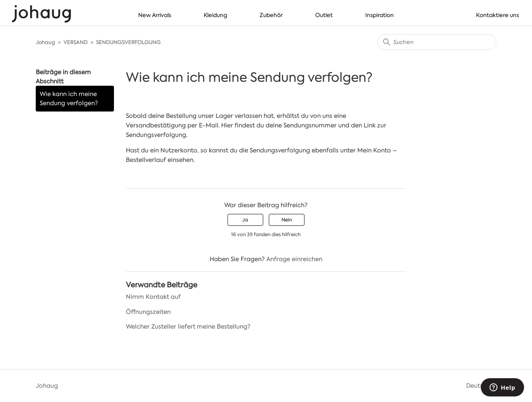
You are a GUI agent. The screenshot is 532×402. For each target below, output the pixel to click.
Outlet (324, 15)
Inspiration (380, 15)
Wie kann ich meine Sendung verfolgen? (69, 99)
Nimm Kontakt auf (153, 297)
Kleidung (215, 15)
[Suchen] (437, 42)
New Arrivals (155, 15)
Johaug (45, 42)
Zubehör (271, 15)
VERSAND (76, 42)
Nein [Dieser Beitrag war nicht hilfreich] (287, 220)
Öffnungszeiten (148, 312)
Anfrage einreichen (294, 259)
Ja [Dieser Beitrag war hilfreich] (245, 220)
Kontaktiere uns (497, 15)
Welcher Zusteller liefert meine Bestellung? (188, 327)
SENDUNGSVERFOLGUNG (128, 42)
